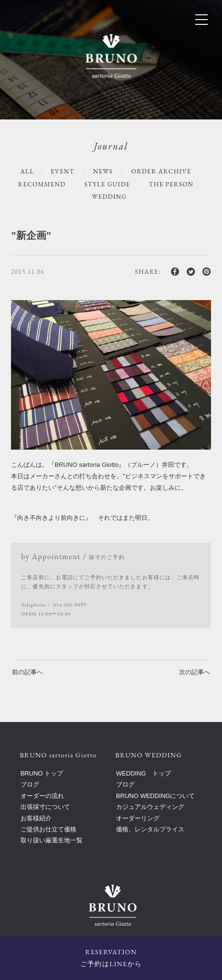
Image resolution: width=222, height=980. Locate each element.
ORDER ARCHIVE (161, 171)
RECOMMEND (42, 184)
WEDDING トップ (143, 773)
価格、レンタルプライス (150, 829)
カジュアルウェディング (150, 807)
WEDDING (110, 197)
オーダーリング (138, 818)
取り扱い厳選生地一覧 (52, 840)
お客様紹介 (36, 818)
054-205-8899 (69, 604)
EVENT (63, 171)
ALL (27, 171)
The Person (171, 184)
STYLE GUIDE (107, 184)
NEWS (103, 171)
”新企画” (31, 235)
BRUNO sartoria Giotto (113, 860)
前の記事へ (27, 672)
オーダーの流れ (42, 796)
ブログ (30, 784)
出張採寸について (45, 807)
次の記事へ (195, 672)
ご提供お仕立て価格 (48, 829)
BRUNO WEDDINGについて (155, 796)
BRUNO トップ (42, 773)
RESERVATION (111, 959)
